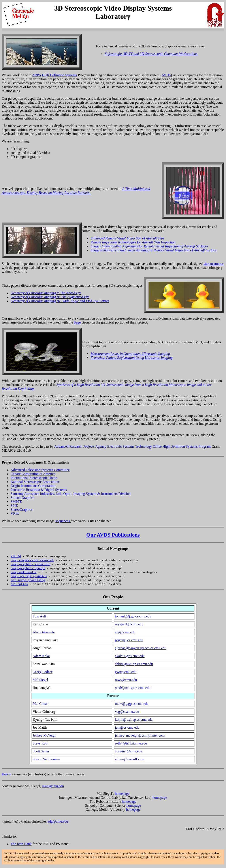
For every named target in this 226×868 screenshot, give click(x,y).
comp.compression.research (32, 560)
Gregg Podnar (42, 672)
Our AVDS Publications (113, 535)
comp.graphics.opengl (28, 568)
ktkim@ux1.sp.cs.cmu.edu (134, 719)
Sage (77, 322)
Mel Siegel (40, 680)
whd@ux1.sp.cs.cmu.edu (133, 688)
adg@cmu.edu (125, 632)
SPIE (14, 506)
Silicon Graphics (22, 498)
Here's (7, 774)
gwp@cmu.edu (126, 672)
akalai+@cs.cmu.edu (130, 656)
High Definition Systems (59, 75)
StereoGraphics (22, 510)
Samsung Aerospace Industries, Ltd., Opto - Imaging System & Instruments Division (71, 494)
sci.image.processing (28, 580)
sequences (63, 521)
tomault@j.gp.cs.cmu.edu (133, 616)
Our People (113, 597)
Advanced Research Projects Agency (80, 446)
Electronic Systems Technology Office (135, 446)
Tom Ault (39, 616)
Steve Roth (40, 743)
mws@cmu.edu (126, 680)
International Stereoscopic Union (34, 478)
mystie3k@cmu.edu (129, 624)
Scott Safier (41, 751)
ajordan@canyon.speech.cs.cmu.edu (141, 648)
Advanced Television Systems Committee (40, 470)
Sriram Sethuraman (46, 759)
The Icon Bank (21, 844)
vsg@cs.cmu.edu (127, 712)
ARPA (36, 75)
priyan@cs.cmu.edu (129, 640)
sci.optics (19, 584)
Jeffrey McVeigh (44, 735)
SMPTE (16, 502)
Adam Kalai (41, 656)
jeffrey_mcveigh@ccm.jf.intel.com (140, 735)
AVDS (166, 75)
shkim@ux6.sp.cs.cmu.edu (134, 664)
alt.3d (16, 556)
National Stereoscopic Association (35, 482)
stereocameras (214, 264)
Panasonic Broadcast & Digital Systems (39, 490)
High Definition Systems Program (187, 446)
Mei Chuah (41, 704)
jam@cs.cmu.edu (127, 727)
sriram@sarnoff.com (130, 759)
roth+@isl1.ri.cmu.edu (131, 743)
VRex (15, 514)
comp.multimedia (24, 572)
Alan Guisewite (44, 632)
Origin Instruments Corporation (33, 486)
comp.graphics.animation (30, 564)
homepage (122, 794)
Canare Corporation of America (33, 474)
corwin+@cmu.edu (129, 751)
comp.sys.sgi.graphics (29, 576)
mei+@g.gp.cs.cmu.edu (132, 704)
